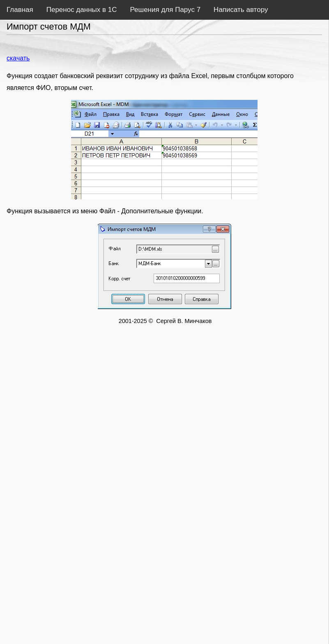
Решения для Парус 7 (165, 10)
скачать (18, 58)
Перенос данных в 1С (82, 10)
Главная (20, 10)
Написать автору (241, 10)
